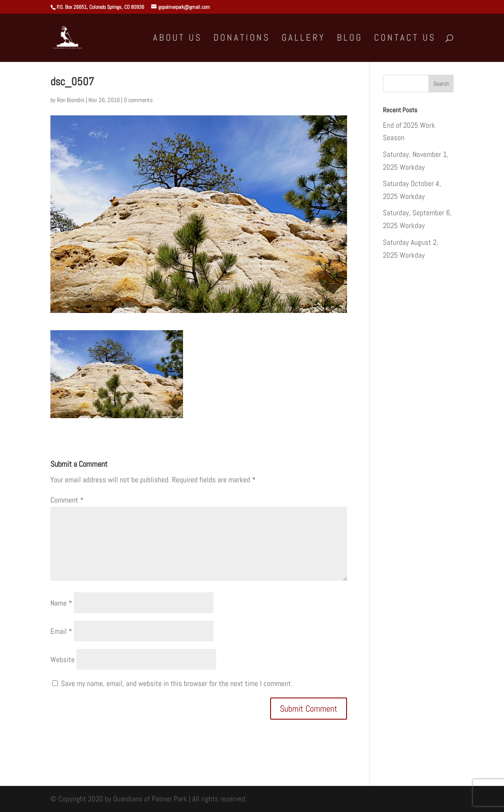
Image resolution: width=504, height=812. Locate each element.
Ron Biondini (71, 100)
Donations (242, 39)
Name (61, 603)
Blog (350, 39)
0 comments (138, 100)
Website (63, 660)
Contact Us (405, 39)
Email (61, 631)
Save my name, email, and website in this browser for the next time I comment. (177, 683)
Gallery (304, 39)
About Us (178, 39)
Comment (67, 500)
